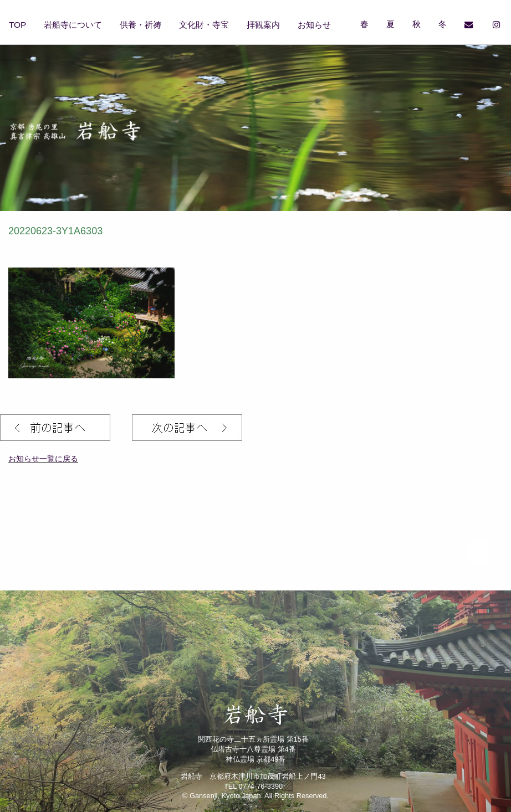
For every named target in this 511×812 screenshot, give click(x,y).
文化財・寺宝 (204, 25)
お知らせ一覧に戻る (43, 459)
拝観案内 (263, 25)
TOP (17, 25)
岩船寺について (73, 25)
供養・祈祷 (140, 25)
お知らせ (314, 25)
